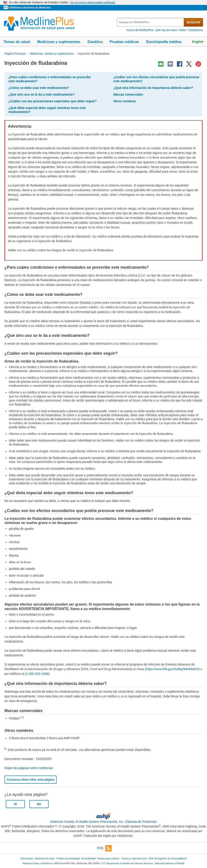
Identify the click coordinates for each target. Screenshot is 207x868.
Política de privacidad (68, 858)
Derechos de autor (45, 858)
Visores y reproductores (134, 858)
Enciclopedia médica (164, 42)
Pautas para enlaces (108, 858)
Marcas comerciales (128, 94)
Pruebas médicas (124, 42)
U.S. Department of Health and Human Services (127, 863)
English (198, 42)
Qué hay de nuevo (166, 30)
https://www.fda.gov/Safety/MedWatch (172, 669)
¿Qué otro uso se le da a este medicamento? (42, 94)
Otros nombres (125, 101)
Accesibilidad (88, 858)
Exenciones (27, 858)
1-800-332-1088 (37, 674)
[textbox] (151, 22)
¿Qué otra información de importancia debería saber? (153, 88)
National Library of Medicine (38, 863)
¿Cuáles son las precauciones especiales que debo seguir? (53, 101)
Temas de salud (17, 42)
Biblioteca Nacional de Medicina (30, 8)
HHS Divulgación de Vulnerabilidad (167, 858)
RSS (105, 848)
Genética (95, 42)
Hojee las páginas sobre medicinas (29, 768)
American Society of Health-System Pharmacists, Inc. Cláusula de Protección (103, 822)
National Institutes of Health (170, 863)
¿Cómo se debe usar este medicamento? (39, 88)
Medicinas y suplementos (59, 42)
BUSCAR (193, 22)
